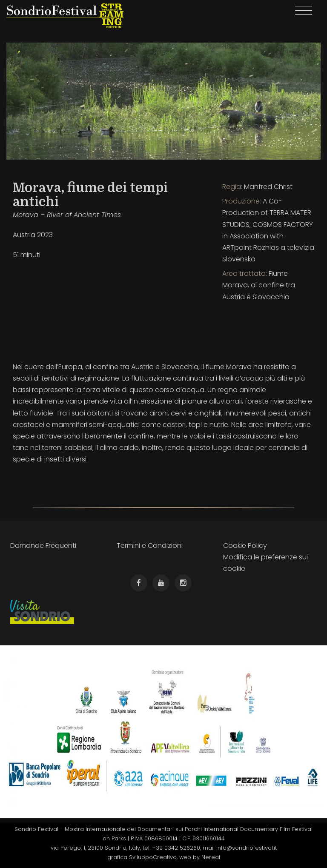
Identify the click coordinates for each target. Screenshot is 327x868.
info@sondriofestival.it (247, 848)
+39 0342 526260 (176, 848)
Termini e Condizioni (150, 546)
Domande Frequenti (43, 546)
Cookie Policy (245, 546)
